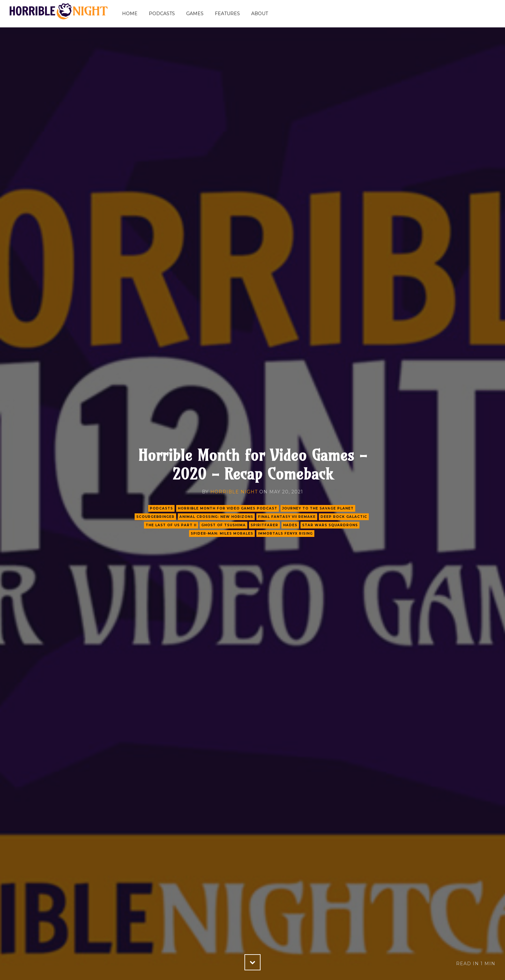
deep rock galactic (344, 517)
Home (130, 14)
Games (195, 14)
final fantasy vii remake (287, 517)
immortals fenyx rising (285, 534)
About (260, 14)
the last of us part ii (171, 525)
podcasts (161, 508)
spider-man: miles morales (222, 534)
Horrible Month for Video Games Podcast (228, 508)
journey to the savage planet (318, 508)
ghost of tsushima (224, 525)
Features (227, 14)
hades (290, 525)
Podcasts (162, 14)
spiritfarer (264, 525)
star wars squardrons (330, 525)
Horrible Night (234, 492)
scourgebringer (155, 517)
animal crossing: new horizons (216, 517)
